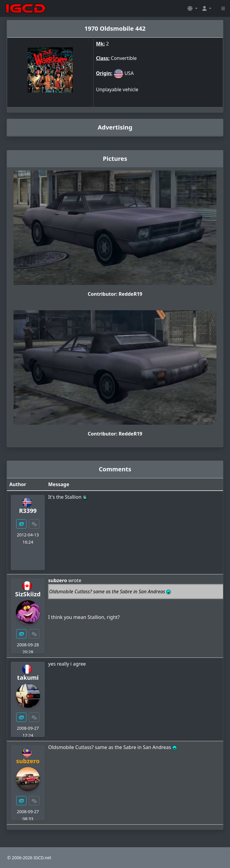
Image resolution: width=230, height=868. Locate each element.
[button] (192, 8)
